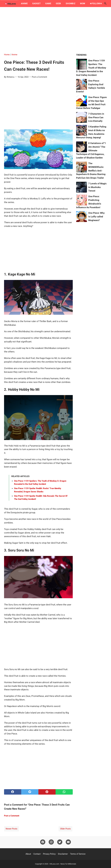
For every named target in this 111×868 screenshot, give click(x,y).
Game (48, 4)
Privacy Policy (49, 854)
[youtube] (68, 842)
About (28, 854)
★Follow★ (96, 4)
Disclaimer (63, 854)
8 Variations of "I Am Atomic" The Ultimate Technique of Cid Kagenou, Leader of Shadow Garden (91, 150)
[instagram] (51, 842)
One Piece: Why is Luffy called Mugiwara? (96, 217)
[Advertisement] (55, 30)
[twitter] (30, 792)
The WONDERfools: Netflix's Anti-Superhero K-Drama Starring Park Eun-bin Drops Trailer (91, 171)
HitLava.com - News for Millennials (63, 864)
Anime (24, 4)
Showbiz (71, 4)
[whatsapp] (64, 792)
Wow (83, 4)
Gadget (37, 4)
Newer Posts (11, 829)
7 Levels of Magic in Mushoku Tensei (97, 187)
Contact (37, 854)
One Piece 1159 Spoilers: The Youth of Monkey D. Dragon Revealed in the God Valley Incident (91, 68)
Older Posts (65, 829)
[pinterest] (47, 792)
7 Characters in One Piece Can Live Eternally (96, 117)
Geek (58, 4)
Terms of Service (78, 854)
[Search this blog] (105, 4)
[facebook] (13, 792)
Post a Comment (39, 77)
